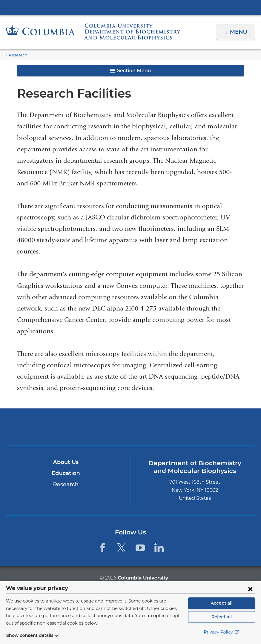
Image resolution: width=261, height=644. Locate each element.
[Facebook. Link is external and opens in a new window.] (102, 548)
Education (66, 473)
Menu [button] (239, 32)
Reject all (221, 617)
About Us (66, 462)
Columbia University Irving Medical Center (130, 7)
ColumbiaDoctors (212, 427)
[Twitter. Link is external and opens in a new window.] (121, 548)
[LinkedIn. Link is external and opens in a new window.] (159, 548)
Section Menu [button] (130, 71)
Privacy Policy (222, 632)
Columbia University (143, 578)
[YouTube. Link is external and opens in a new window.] (140, 548)
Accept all (222, 603)
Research (17, 55)
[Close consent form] (250, 589)
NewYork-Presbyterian (131, 430)
